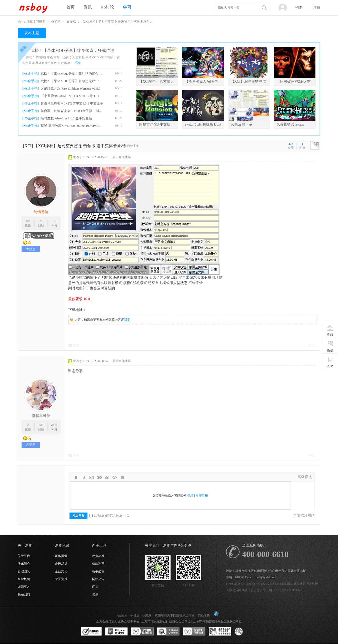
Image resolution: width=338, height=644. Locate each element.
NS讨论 (107, 7)
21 (41, 221)
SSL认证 (91, 632)
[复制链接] (132, 146)
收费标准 (98, 556)
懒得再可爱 (41, 416)
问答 (95, 587)
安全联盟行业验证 (142, 632)
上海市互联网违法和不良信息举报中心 (220, 632)
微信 (330, 346)
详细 (78, 63)
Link (99, 477)
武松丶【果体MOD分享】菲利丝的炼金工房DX (72, 74)
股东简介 (24, 564)
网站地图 (204, 615)
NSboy (20, 22)
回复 (127, 320)
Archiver (122, 615)
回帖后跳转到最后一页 (110, 515)
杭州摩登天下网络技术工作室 (175, 615)
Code (115, 477)
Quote (107, 477)
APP (330, 362)
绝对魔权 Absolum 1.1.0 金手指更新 (66, 118)
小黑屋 (147, 615)
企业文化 (61, 571)
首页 (71, 7)
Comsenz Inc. (283, 584)
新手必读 (98, 571)
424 (41, 425)
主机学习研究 (36, 22)
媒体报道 (61, 556)
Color (84, 477)
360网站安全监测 (168, 632)
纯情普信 (41, 212)
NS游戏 (56, 22)
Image (92, 477)
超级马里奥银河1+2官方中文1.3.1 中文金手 (72, 103)
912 (54, 221)
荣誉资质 (61, 579)
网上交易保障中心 (116, 632)
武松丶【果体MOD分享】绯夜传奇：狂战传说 (72, 50)
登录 (190, 496)
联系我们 (24, 594)
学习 (127, 7)
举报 (312, 346)
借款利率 (98, 564)
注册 (317, 8)
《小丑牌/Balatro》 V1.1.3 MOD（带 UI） (71, 96)
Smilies (122, 477)
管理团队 (24, 571)
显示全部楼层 (122, 157)
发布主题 (32, 33)
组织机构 (24, 579)
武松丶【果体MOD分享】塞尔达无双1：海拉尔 (72, 81)
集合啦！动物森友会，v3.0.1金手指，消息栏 (72, 111)
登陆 (298, 8)
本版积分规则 (304, 515)
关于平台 (24, 556)
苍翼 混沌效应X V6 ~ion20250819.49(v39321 (72, 126)
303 (28, 221)
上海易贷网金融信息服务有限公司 (249, 590)
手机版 (135, 615)
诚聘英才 (24, 587)
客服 (330, 331)
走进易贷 (61, 564)
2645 (54, 425)
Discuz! (246, 584)
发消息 (31, 249)
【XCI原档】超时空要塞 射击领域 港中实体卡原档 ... (117, 22)
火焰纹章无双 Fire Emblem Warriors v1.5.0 (70, 88)
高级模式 (305, 477)
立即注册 (202, 496)
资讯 (88, 7)
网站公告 (98, 579)
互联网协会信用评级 (246, 632)
